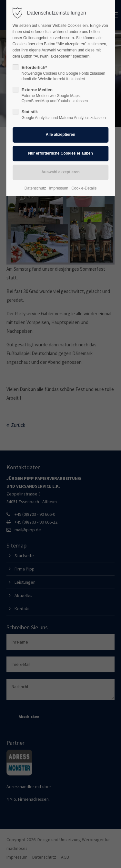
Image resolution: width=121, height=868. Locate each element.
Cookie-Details (84, 188)
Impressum (59, 188)
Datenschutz (35, 188)
